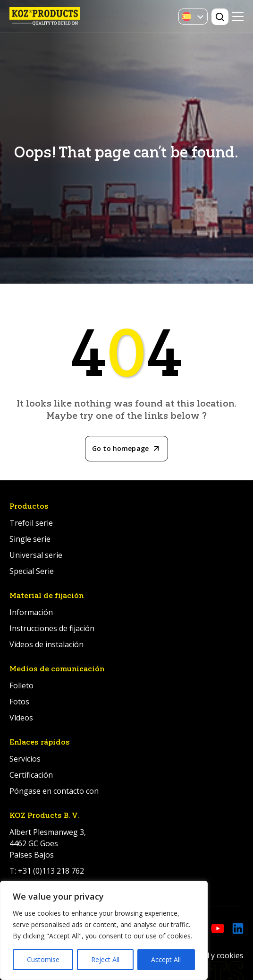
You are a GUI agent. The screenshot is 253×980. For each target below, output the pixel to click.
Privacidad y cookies (208, 955)
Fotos (19, 702)
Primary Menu (238, 17)
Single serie (30, 539)
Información (31, 612)
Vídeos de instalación (46, 644)
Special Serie (32, 571)
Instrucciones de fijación (52, 628)
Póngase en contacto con (54, 791)
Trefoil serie (31, 523)
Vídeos (21, 718)
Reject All (105, 959)
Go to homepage (120, 448)
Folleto (21, 685)
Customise (43, 959)
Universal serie (36, 555)
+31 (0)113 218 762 (51, 871)
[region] (104, 930)
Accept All (166, 959)
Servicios (25, 759)
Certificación (31, 775)
